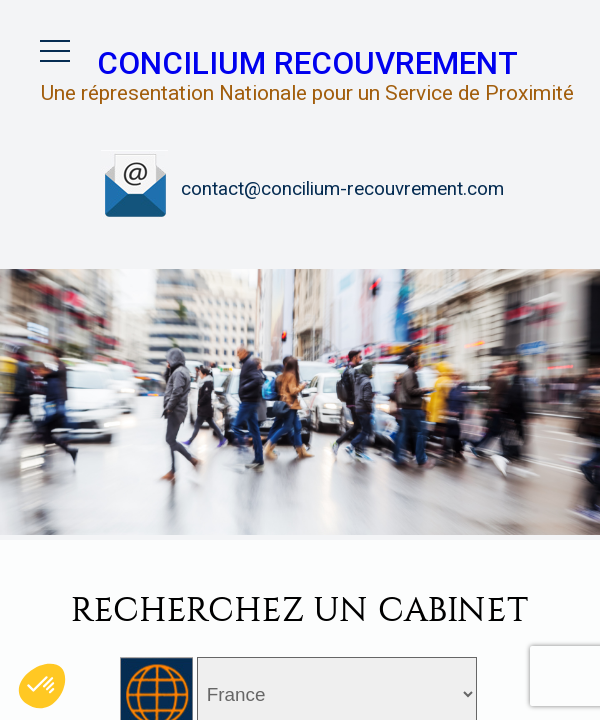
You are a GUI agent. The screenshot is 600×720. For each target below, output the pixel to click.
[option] (300, 402)
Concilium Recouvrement (307, 63)
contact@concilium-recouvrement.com (342, 189)
